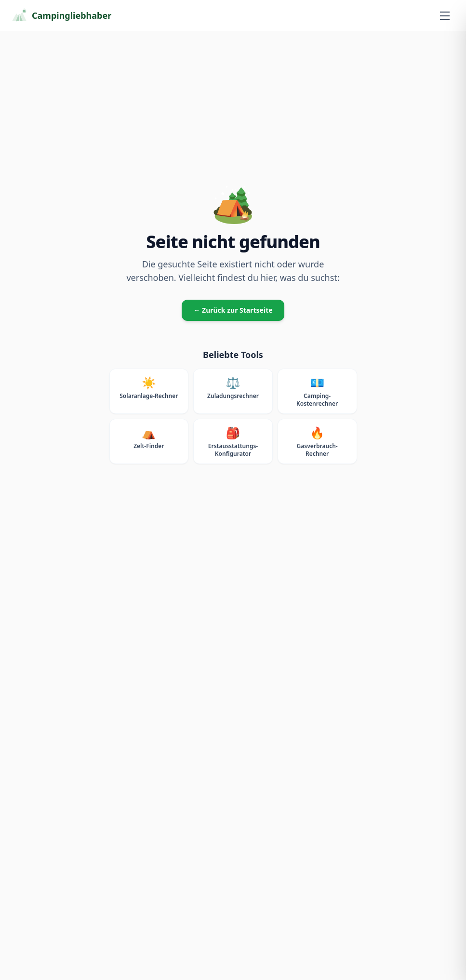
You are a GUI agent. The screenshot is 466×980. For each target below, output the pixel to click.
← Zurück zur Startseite (233, 310)
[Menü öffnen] (445, 15)
